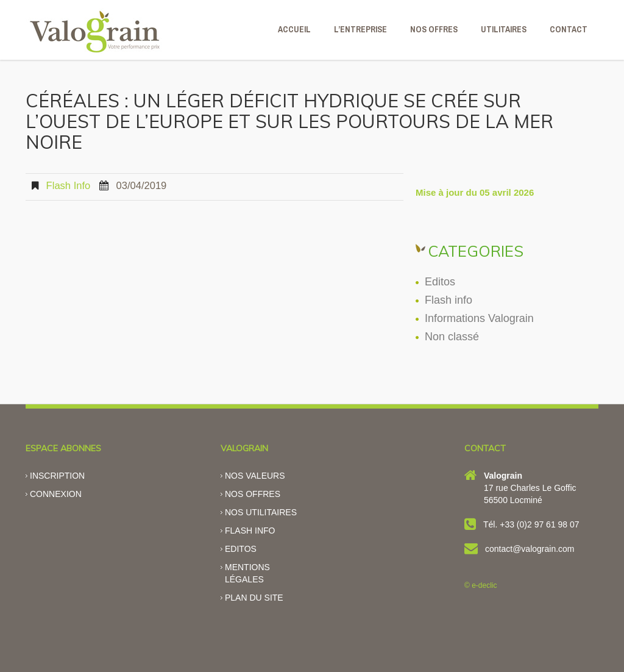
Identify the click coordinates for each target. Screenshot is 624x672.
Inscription (57, 476)
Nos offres (253, 494)
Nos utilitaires (261, 512)
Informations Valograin (479, 318)
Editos (440, 282)
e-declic (484, 585)
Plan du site (254, 598)
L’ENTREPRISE (360, 29)
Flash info (69, 186)
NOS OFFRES (434, 29)
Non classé (452, 337)
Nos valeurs (255, 476)
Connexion (56, 494)
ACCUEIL (294, 29)
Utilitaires (504, 29)
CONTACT (569, 29)
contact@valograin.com (530, 549)
